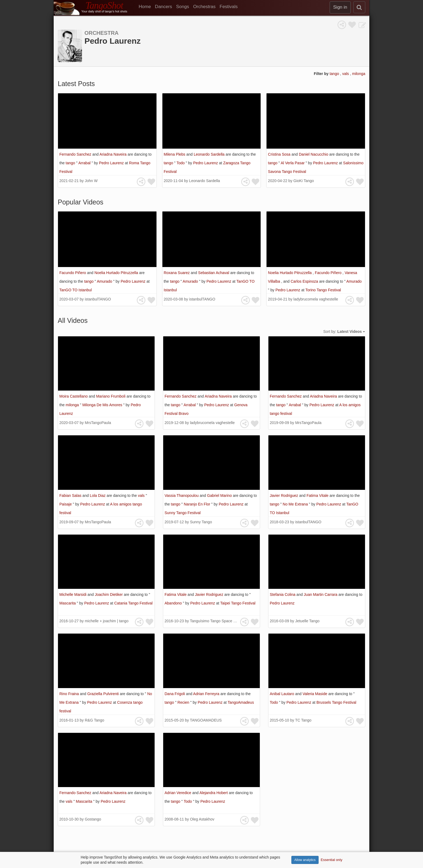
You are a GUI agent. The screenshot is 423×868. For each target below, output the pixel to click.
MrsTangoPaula (98, 423)
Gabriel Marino (220, 495)
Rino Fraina (70, 694)
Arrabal (85, 163)
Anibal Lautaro (282, 694)
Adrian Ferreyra (207, 694)
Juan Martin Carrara (321, 594)
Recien (184, 702)
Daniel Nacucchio (314, 154)
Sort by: (344, 332)
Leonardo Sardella (210, 154)
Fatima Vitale (318, 495)
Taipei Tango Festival (238, 603)
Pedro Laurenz (112, 163)
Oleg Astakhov (202, 819)
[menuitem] (147, 7)
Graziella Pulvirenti (104, 694)
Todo (181, 163)
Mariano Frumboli (111, 396)
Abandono (174, 603)
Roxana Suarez (177, 273)
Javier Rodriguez (284, 495)
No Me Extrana (296, 504)
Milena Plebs (175, 154)
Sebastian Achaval (214, 273)
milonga (359, 74)
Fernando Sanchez (76, 154)
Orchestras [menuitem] (204, 7)
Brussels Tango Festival (336, 702)
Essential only (332, 860)
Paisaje (66, 504)
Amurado (105, 281)
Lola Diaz (98, 495)
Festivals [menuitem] (229, 7)
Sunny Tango (201, 522)
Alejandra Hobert (214, 793)
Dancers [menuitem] (163, 7)
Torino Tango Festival (323, 290)
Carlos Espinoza (305, 281)
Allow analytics (305, 860)
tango (335, 74)
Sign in (340, 7)
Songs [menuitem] (183, 7)
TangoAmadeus (241, 702)
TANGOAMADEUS (206, 720)
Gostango (93, 819)
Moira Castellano (74, 396)
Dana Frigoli (175, 694)
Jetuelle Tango (307, 621)
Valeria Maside (315, 694)
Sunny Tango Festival (183, 513)
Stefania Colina (283, 594)
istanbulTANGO (98, 299)
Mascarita (68, 603)
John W (91, 181)
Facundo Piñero (73, 273)
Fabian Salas (71, 495)
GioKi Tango (304, 181)
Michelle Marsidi (73, 594)
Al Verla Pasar (293, 163)
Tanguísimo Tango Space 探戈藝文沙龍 (223, 621)
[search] (359, 7)
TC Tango (303, 720)
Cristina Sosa (280, 154)
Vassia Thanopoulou (182, 495)
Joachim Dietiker (109, 594)
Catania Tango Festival (133, 603)
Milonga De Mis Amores (103, 405)
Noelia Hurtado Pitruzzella (117, 273)
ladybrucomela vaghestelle (316, 299)
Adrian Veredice (178, 793)
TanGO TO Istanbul (76, 290)
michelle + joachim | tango (107, 621)
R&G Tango (94, 720)
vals (346, 74)
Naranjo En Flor (197, 504)
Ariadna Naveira (114, 154)
